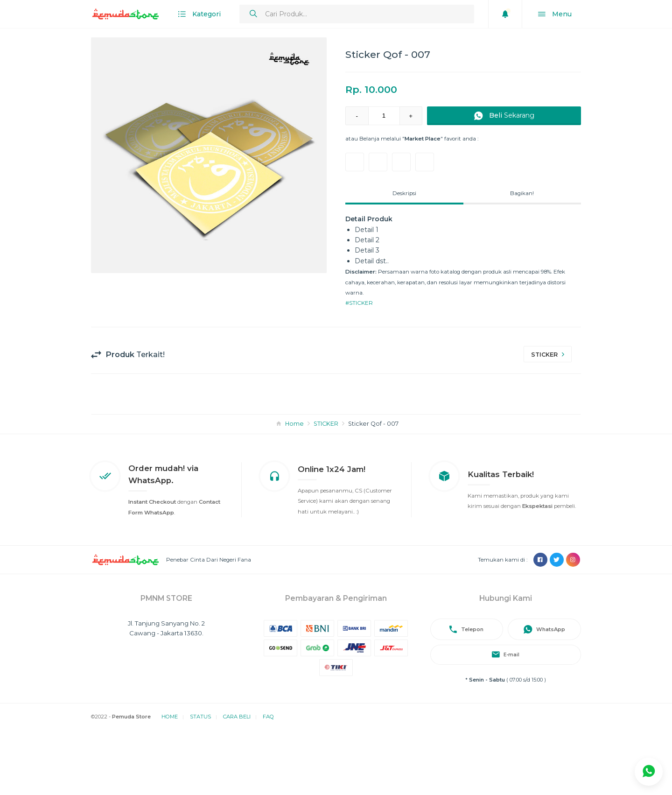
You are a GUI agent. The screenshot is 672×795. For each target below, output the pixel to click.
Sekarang (504, 116)
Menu (555, 14)
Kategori (199, 14)
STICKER (326, 424)
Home (294, 424)
